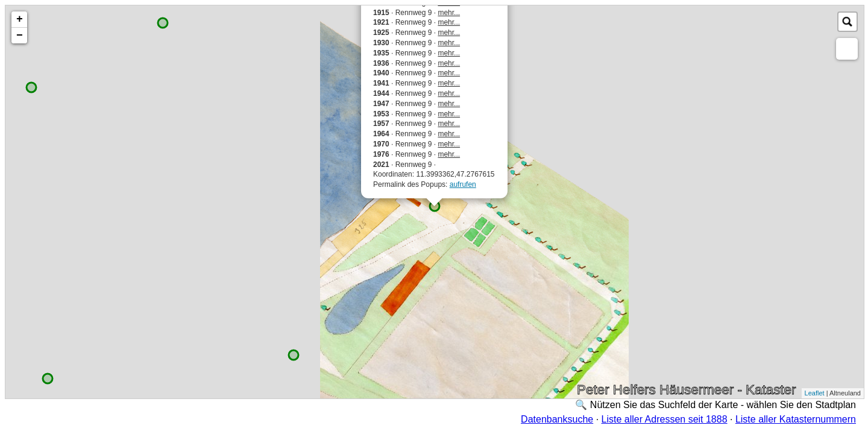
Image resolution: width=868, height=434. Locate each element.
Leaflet (815, 393)
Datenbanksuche (557, 419)
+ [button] (20, 19)
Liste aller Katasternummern (796, 419)
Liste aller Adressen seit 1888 (665, 419)
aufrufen (463, 184)
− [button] (20, 36)
